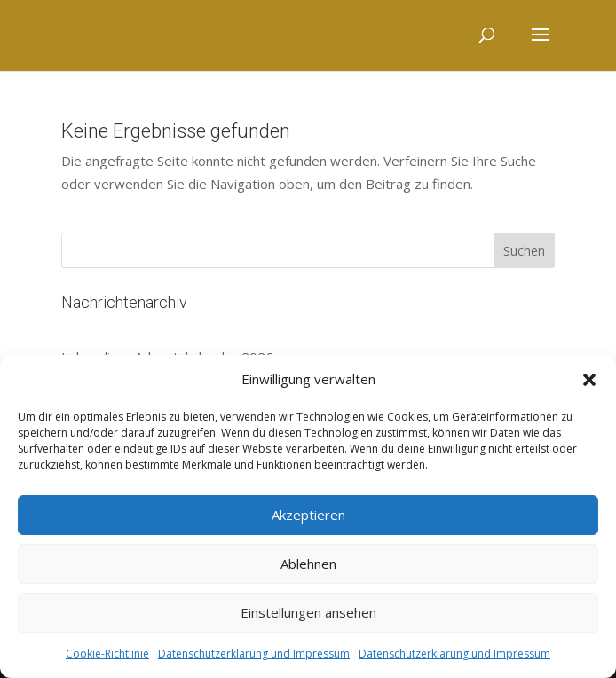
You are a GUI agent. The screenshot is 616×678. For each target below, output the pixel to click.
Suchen (524, 251)
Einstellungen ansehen (308, 612)
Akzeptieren (308, 515)
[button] (589, 380)
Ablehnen (308, 564)
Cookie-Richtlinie (107, 654)
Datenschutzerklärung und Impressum (254, 654)
